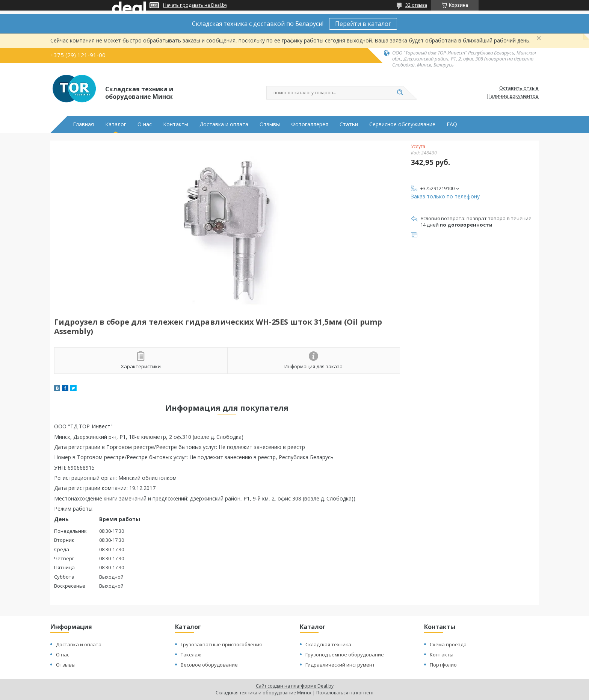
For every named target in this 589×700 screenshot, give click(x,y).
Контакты (176, 124)
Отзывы (270, 124)
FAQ (452, 124)
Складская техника (328, 644)
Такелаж (191, 655)
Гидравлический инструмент (340, 665)
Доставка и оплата (224, 124)
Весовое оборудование (209, 665)
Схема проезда (448, 644)
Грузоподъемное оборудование (345, 655)
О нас (145, 124)
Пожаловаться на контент (345, 693)
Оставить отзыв (519, 88)
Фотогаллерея (310, 124)
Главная (83, 124)
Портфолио (443, 665)
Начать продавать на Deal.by (195, 5)
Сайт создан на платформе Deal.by (295, 686)
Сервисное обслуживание (402, 124)
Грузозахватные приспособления (221, 644)
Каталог (116, 124)
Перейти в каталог (363, 24)
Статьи (349, 124)
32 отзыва (416, 5)
